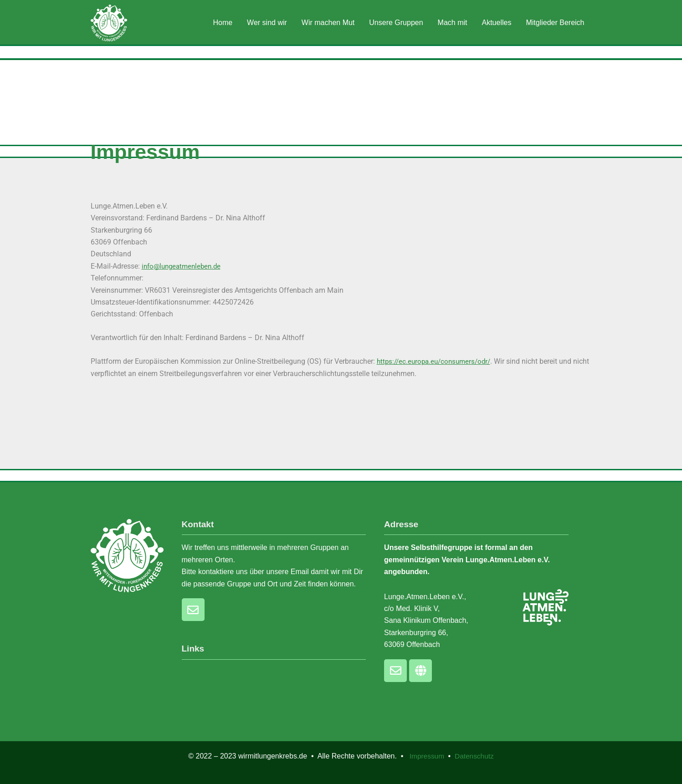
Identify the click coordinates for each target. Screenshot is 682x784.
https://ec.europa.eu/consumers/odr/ (437, 361)
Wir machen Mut (328, 23)
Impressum (428, 756)
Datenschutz (475, 756)
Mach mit (453, 23)
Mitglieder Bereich (555, 23)
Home (223, 23)
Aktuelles (497, 23)
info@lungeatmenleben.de (184, 266)
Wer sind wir (267, 23)
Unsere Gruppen (396, 23)
